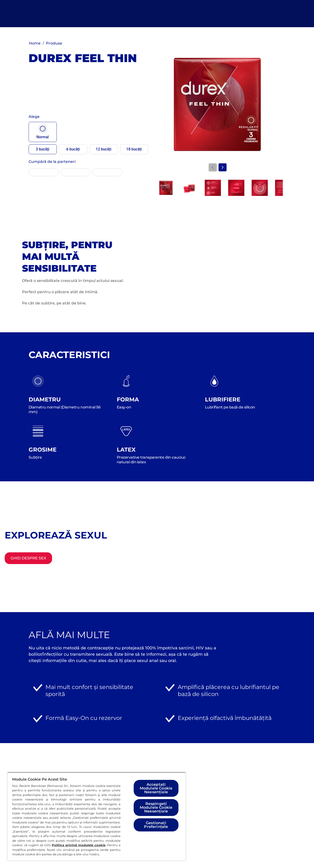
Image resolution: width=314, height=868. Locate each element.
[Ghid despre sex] (28, 558)
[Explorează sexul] (190, 14)
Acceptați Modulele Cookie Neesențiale (156, 788)
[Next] (223, 167)
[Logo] (33, 14)
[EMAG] (44, 172)
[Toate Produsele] (140, 14)
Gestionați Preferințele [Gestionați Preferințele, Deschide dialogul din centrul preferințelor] (156, 825)
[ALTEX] (76, 172)
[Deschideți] (288, 14)
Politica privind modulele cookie (79, 845)
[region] (97, 816)
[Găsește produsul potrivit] (248, 14)
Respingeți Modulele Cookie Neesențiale (156, 807)
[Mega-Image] (107, 172)
